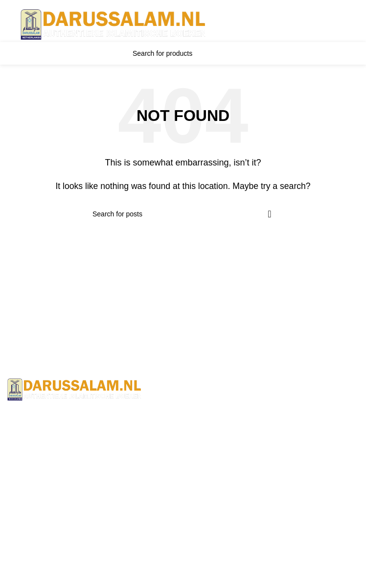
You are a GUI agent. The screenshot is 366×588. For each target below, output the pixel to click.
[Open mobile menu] (9, 24)
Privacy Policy (215, 459)
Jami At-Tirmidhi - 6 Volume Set (62, 563)
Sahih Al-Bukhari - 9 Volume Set (63, 526)
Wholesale (209, 478)
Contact (204, 423)
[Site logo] (114, 24)
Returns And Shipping (228, 441)
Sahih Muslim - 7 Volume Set (57, 545)
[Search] (183, 53)
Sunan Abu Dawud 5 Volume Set (64, 581)
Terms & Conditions (224, 404)
